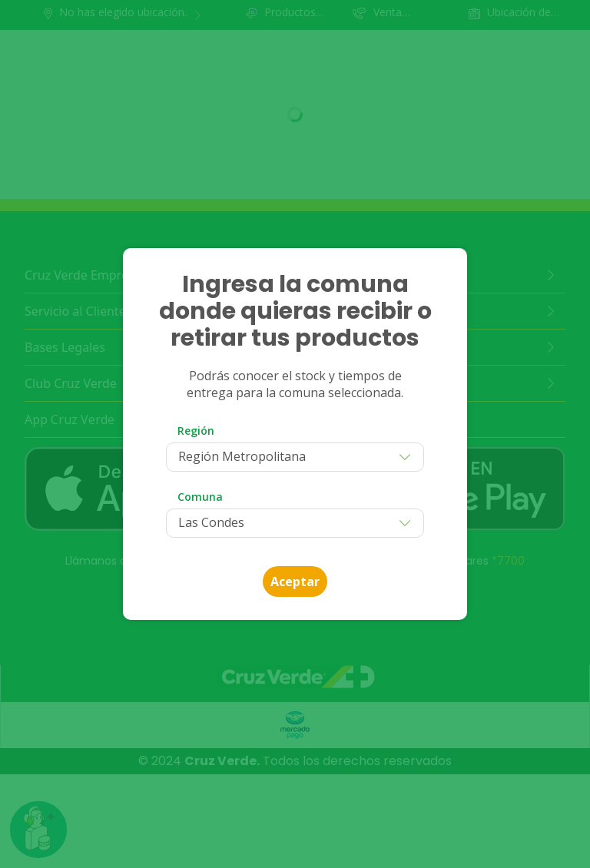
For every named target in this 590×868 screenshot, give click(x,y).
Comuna (200, 497)
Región (196, 431)
